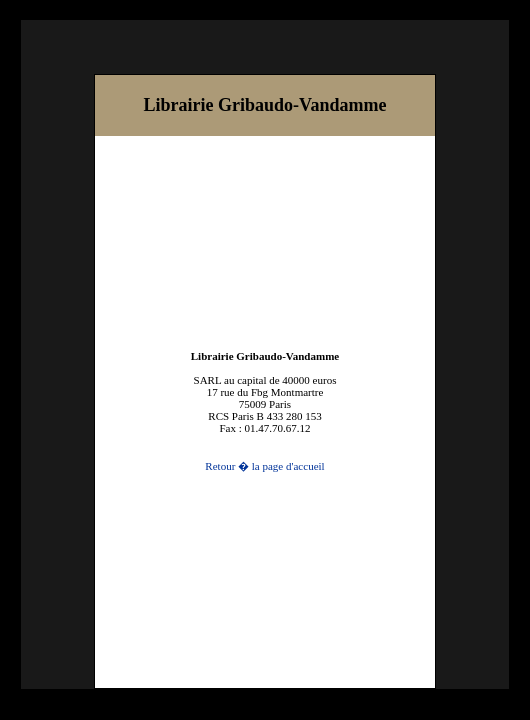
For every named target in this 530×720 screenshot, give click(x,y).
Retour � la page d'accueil (264, 466)
